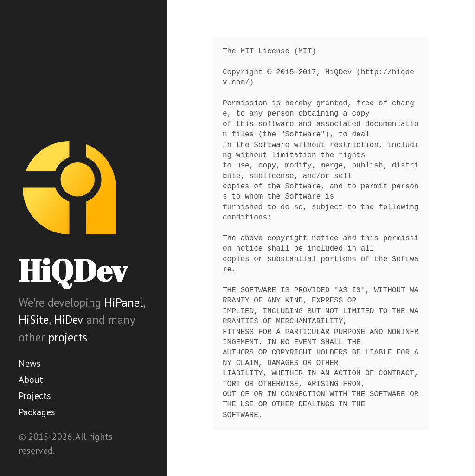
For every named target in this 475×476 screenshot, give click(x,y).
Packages (37, 412)
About (31, 380)
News (30, 363)
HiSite (34, 320)
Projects (35, 396)
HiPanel (124, 302)
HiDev (68, 320)
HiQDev (73, 270)
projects (68, 337)
